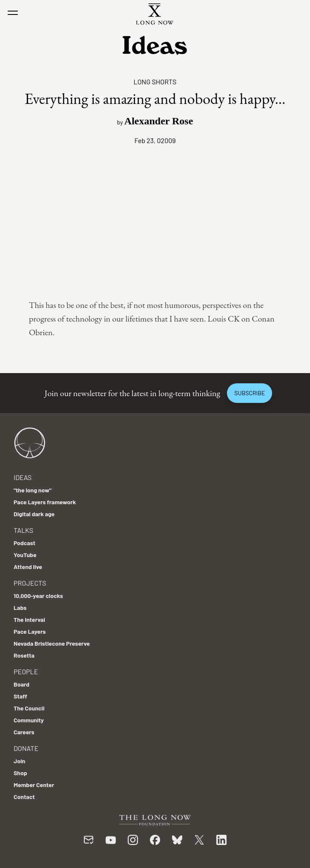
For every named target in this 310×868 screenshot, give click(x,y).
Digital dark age (34, 514)
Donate (26, 748)
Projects (30, 583)
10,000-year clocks (38, 596)
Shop (20, 773)
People (26, 671)
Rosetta (24, 655)
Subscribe (250, 393)
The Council (29, 708)
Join (19, 761)
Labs (20, 608)
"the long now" (33, 490)
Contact (24, 797)
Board (22, 684)
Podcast (24, 543)
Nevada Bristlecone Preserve (52, 643)
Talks (23, 530)
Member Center (34, 785)
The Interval (29, 619)
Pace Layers (30, 631)
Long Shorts (155, 82)
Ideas (23, 477)
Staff (20, 696)
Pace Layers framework (45, 502)
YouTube (25, 555)
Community (29, 720)
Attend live (28, 567)
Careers (24, 732)
